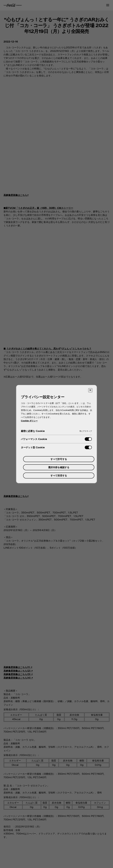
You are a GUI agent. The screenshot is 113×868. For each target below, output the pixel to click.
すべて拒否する (59, 475)
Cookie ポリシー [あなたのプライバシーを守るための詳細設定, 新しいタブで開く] (29, 421)
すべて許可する (59, 459)
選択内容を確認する (59, 467)
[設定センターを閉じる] (90, 390)
